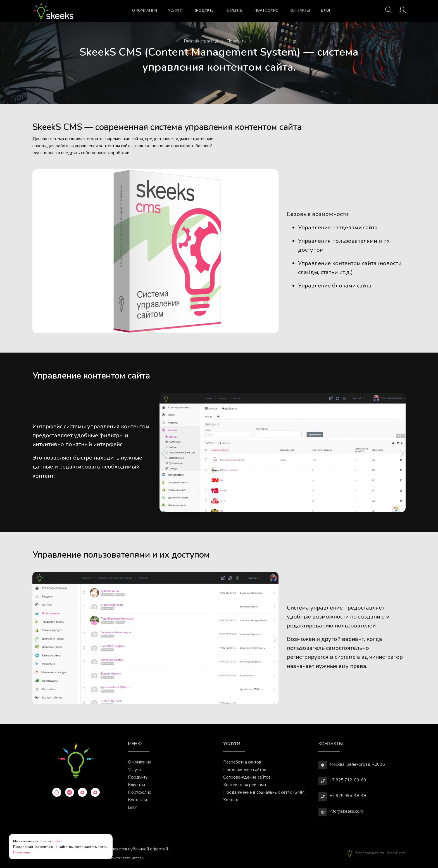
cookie (57, 841)
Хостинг (231, 800)
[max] (82, 792)
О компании (145, 11)
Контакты (300, 11)
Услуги (175, 11)
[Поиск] (389, 12)
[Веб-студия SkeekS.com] (53, 11)
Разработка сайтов (242, 762)
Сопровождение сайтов (247, 777)
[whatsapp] (57, 792)
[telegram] (70, 792)
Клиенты (235, 11)
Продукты (204, 11)
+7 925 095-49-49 (348, 796)
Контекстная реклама (245, 785)
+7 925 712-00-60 (348, 780)
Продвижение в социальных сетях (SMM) (265, 792)
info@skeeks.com (346, 811)
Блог (326, 11)
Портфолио (266, 11)
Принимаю (22, 852)
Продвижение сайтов (245, 770)
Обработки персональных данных (116, 857)
